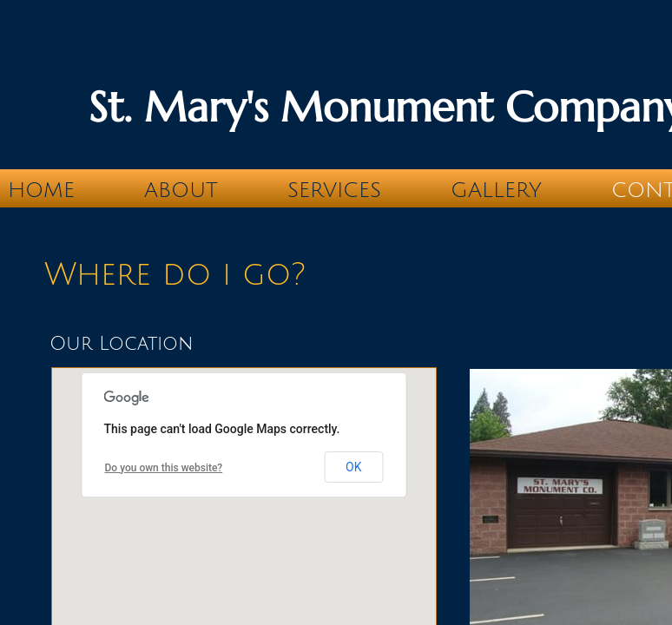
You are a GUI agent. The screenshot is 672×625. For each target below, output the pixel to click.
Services (334, 190)
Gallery (496, 190)
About (181, 190)
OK (353, 467)
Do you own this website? (164, 468)
